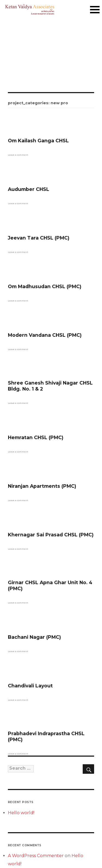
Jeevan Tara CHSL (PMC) (39, 238)
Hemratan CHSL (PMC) (36, 437)
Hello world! (21, 813)
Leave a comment (18, 155)
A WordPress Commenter (36, 856)
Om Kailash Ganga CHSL (38, 141)
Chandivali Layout (30, 686)
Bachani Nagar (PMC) (34, 637)
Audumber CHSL (29, 189)
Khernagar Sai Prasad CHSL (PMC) (51, 535)
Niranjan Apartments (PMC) (42, 486)
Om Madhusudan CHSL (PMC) (45, 286)
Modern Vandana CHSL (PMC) (45, 335)
